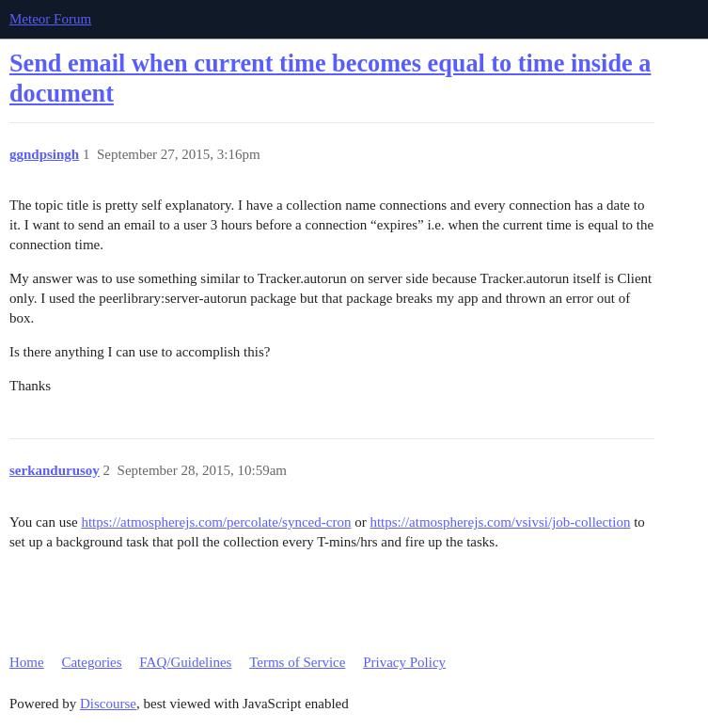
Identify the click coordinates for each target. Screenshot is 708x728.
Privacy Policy (404, 662)
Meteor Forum (50, 19)
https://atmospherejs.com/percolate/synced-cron (216, 522)
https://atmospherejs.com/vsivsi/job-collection (500, 522)
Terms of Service (297, 662)
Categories (91, 662)
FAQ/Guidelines (185, 662)
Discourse (108, 704)
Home (27, 662)
